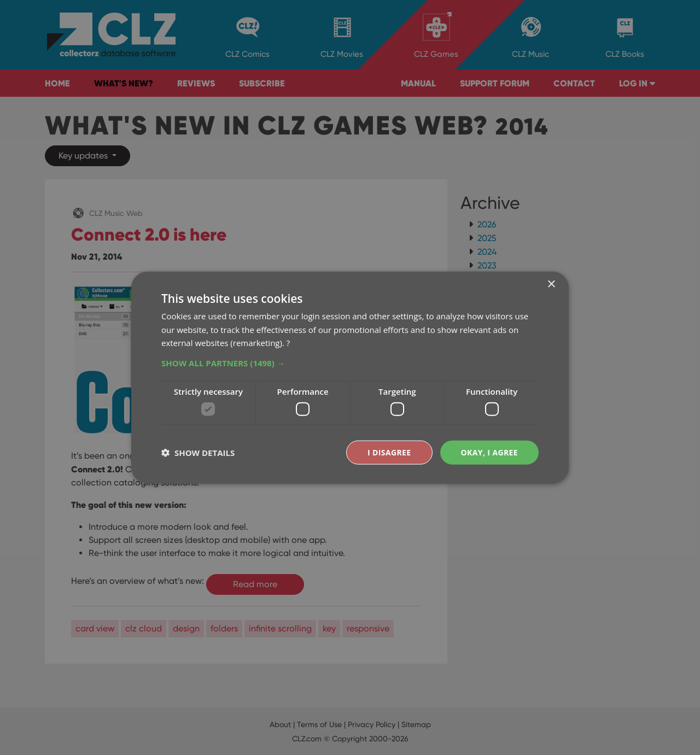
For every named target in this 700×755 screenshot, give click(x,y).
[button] (350, 363)
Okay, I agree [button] (489, 452)
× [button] (551, 284)
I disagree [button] (389, 452)
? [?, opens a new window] (288, 343)
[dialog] (350, 377)
